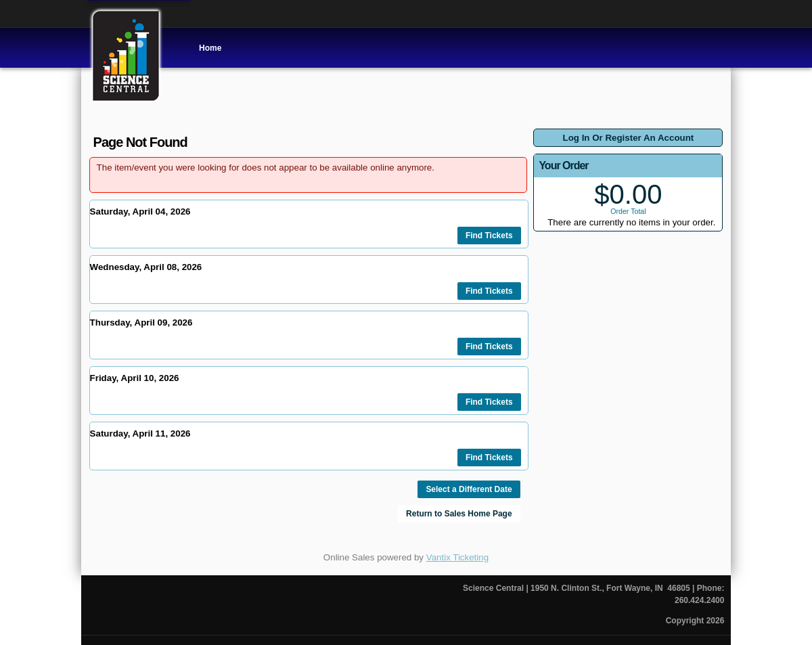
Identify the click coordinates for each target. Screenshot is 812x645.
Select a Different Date (469, 489)
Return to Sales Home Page (459, 514)
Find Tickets (489, 236)
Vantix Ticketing (457, 557)
